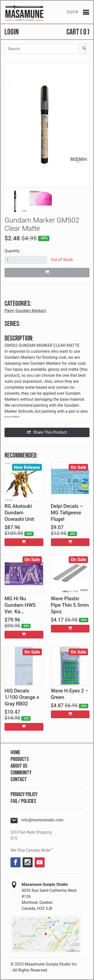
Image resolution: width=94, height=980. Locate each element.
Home (15, 753)
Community (21, 773)
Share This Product (47, 432)
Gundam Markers (31, 311)
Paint (9, 311)
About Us (19, 766)
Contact (19, 780)
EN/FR (72, 12)
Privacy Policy (24, 795)
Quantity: (12, 251)
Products (20, 759)
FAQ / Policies (23, 801)
